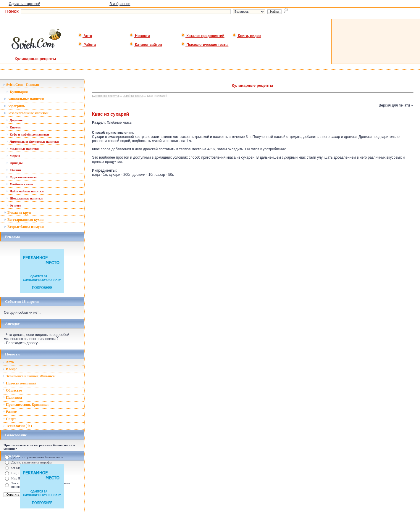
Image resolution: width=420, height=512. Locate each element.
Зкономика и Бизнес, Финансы (29, 376)
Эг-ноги (14, 205)
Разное (9, 412)
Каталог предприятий (203, 36)
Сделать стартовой (24, 4)
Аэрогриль (14, 106)
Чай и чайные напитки (25, 191)
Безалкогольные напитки (26, 113)
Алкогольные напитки (24, 99)
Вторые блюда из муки (24, 227)
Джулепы (15, 120)
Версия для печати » (396, 105)
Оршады (14, 163)
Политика (12, 397)
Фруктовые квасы (21, 177)
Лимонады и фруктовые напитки (32, 141)
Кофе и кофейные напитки (28, 134)
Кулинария (17, 92)
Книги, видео (247, 36)
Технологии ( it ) (17, 426)
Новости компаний (19, 383)
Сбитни (14, 170)
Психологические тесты (205, 45)
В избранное (120, 4)
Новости (140, 36)
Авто (85, 36)
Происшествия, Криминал (25, 405)
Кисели (13, 127)
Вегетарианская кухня (24, 220)
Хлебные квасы (20, 184)
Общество (12, 390)
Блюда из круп (17, 212)
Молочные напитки (22, 149)
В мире (10, 369)
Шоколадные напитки (24, 198)
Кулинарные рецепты (105, 96)
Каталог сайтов (146, 45)
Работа (87, 45)
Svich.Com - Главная (21, 85)
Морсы (13, 156)
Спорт (9, 419)
